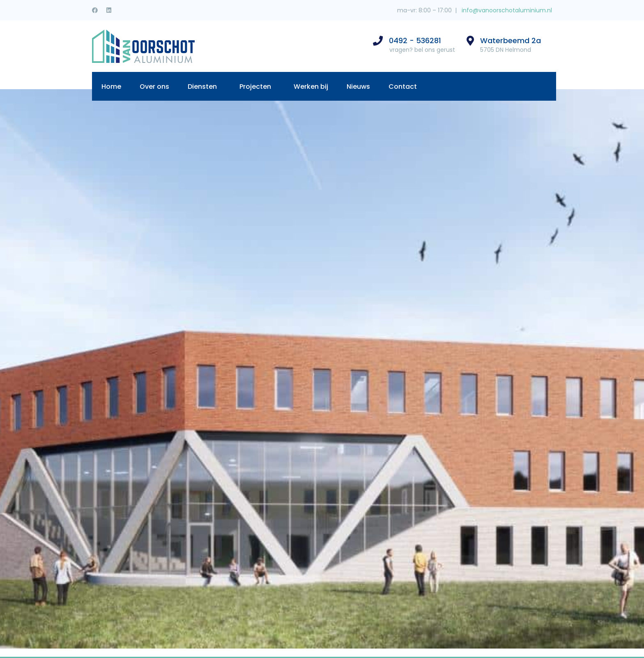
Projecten (255, 87)
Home (111, 87)
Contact (403, 87)
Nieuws (358, 87)
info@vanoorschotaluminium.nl (506, 10)
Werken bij (311, 87)
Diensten (202, 87)
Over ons (154, 87)
